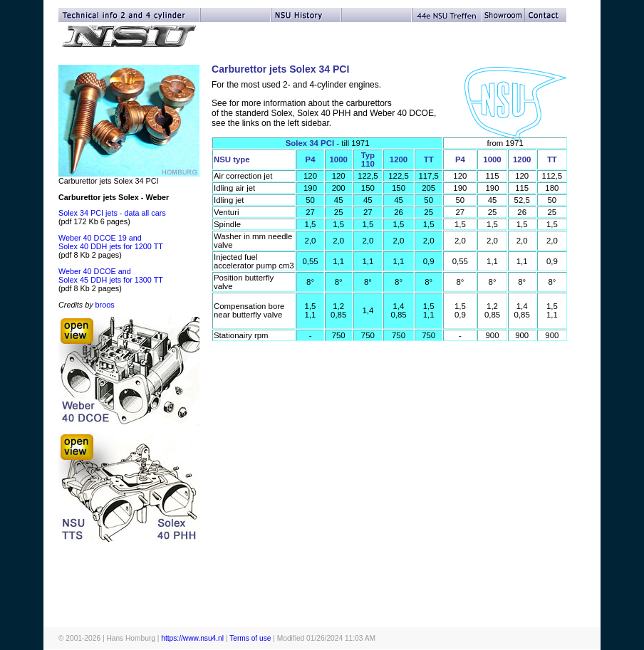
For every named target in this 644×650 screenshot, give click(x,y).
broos (105, 305)
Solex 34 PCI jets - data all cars (112, 213)
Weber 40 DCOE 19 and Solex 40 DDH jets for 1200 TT (111, 242)
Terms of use (250, 638)
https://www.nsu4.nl (192, 638)
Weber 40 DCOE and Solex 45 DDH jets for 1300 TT (111, 276)
